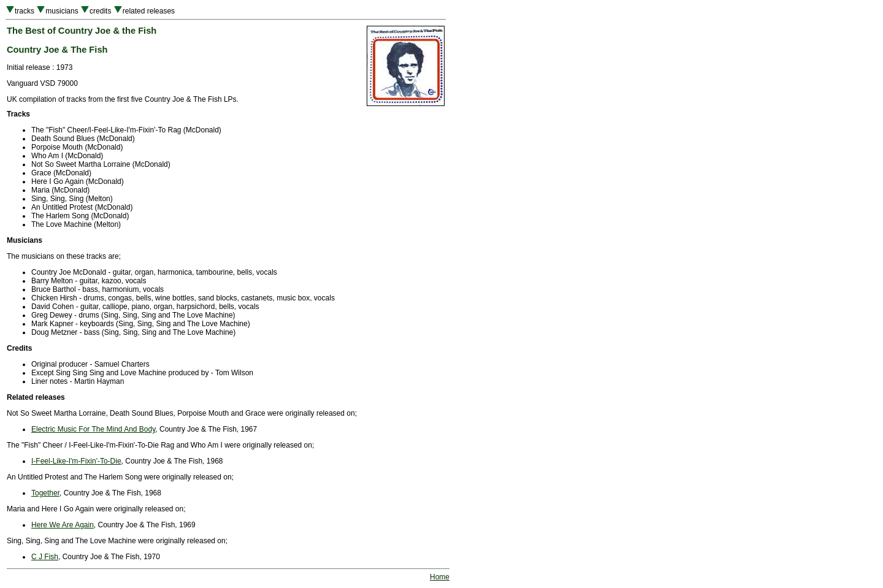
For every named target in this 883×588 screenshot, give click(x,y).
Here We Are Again (63, 525)
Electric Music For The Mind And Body (93, 429)
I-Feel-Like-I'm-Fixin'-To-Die (76, 461)
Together (45, 493)
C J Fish (45, 557)
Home (440, 577)
